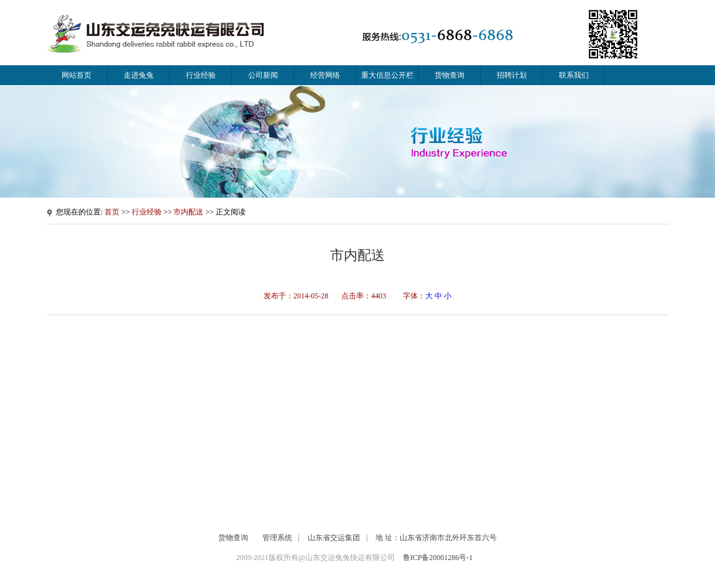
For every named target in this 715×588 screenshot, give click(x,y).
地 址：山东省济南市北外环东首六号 (436, 538)
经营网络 (325, 75)
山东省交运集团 (334, 538)
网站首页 (76, 75)
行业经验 (201, 75)
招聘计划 (512, 75)
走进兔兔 (139, 75)
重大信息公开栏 (387, 75)
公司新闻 (263, 75)
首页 (112, 212)
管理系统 (277, 538)
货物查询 (450, 75)
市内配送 (188, 212)
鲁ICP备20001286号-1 (438, 558)
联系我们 (574, 75)
